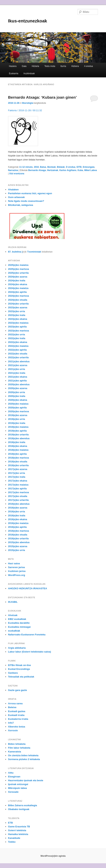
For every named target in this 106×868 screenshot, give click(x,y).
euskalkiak (14, 631)
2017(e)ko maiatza (18, 485)
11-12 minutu (26, 167)
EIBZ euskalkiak (17, 619)
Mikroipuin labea (17, 788)
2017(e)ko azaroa (18, 469)
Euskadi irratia (16, 715)
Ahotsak (13, 615)
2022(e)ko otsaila (18, 354)
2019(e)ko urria (17, 419)
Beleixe (12, 707)
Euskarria (14, 73)
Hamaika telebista (18, 834)
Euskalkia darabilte (19, 623)
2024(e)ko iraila (17, 280)
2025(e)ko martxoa (18, 269)
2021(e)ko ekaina (18, 377)
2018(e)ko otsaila (18, 462)
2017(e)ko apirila (17, 489)
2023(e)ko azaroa (18, 307)
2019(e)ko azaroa (18, 415)
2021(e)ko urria (17, 369)
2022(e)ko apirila (17, 350)
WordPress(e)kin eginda (53, 856)
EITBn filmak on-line (19, 665)
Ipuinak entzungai (18, 784)
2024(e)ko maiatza (18, 288)
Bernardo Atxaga (37, 170)
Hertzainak (53, 170)
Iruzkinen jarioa (17, 571)
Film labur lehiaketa (19, 748)
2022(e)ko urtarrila (18, 357)
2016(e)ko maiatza (18, 523)
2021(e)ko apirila (17, 381)
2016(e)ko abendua (19, 504)
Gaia (24, 66)
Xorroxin (13, 730)
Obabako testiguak (19, 809)
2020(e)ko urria (17, 392)
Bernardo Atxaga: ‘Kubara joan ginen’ (42, 97)
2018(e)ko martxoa (18, 458)
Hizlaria (35, 66)
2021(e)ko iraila (17, 373)
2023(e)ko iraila (17, 315)
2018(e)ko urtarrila (18, 465)
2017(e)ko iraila (17, 477)
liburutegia (27, 103)
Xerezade (13, 792)
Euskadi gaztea (17, 711)
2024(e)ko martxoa (18, 296)
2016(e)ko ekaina (18, 519)
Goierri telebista (17, 830)
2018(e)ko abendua (19, 438)
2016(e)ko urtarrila (18, 538)
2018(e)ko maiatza (18, 450)
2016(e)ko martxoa (18, 531)
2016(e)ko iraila (17, 515)
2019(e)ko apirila (17, 431)
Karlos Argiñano (68, 170)
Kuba (80, 170)
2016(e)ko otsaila (18, 535)
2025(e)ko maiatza (18, 265)
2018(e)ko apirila (17, 454)
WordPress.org (17, 575)
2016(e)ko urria (17, 511)
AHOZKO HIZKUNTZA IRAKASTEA (28, 588)
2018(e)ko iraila (17, 442)
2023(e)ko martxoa (18, 331)
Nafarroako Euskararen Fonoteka (27, 635)
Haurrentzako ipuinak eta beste (26, 780)
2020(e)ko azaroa (18, 388)
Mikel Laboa (91, 170)
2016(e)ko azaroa (18, 508)
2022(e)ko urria (17, 334)
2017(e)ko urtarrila (18, 500)
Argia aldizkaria (17, 648)
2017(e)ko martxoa (18, 492)
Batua (43, 167)
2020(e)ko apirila (17, 408)
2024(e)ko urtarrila (18, 304)
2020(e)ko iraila (17, 396)
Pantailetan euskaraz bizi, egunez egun (30, 193)
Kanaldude (14, 838)
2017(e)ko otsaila (18, 496)
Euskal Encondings (19, 669)
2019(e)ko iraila (17, 423)
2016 (36, 167)
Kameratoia (15, 752)
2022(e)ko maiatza (18, 346)
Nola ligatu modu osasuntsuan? (26, 201)
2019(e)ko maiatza (18, 427)
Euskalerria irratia (18, 719)
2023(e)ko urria (17, 311)
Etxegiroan (14, 777)
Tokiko (12, 842)
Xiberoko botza (17, 727)
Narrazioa (13, 170)
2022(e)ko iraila (17, 338)
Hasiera (13, 66)
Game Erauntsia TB (19, 827)
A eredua (88, 66)
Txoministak (34, 252)
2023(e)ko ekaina (18, 319)
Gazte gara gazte (17, 690)
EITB (79, 167)
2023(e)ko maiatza (18, 323)
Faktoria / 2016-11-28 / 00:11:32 (25, 110)
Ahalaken (13, 190)
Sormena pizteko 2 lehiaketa (24, 759)
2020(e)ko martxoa (18, 411)
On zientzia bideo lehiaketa (23, 755)
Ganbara (13, 673)
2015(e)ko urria (17, 550)
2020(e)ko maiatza (18, 404)
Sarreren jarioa (16, 567)
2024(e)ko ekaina (18, 284)
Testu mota (50, 66)
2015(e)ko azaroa (18, 546)
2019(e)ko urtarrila (18, 435)
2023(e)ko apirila (17, 327)
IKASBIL (13, 602)
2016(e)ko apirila (17, 527)
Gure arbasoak (16, 197)
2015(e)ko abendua (19, 542)
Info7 (11, 723)
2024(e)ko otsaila (18, 300)
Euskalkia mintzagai (19, 627)
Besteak (52, 167)
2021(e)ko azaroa (18, 365)
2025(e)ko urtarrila (18, 273)
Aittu (11, 773)
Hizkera (75, 66)
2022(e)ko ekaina (18, 342)
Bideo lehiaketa (17, 744)
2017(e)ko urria (17, 473)
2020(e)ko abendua (19, 384)
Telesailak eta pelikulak (21, 677)
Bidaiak (61, 167)
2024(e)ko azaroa (18, 277)
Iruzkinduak (29, 73)
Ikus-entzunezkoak (28, 21)
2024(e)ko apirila (17, 292)
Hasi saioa (14, 563)
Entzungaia (89, 167)
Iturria (63, 66)
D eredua (71, 167)
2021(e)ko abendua (19, 361)
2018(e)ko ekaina (18, 446)
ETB (10, 823)
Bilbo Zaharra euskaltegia (22, 805)
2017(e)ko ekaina (18, 481)
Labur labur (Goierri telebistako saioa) (30, 652)
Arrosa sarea (15, 703)
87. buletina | (15, 252)
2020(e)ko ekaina (18, 400)
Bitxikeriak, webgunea (21, 205)
